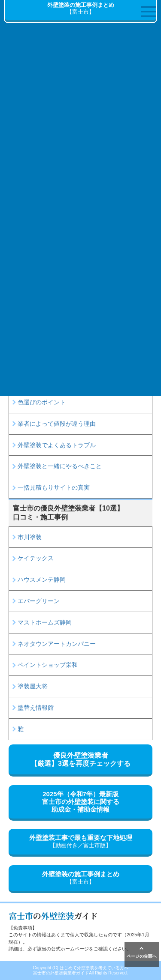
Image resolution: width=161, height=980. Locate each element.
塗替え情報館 (36, 708)
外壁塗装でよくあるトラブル (57, 445)
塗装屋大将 (33, 686)
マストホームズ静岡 (45, 622)
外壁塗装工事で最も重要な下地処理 (80, 842)
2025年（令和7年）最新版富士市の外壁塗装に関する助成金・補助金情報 (81, 802)
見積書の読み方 (39, 359)
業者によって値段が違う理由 (57, 424)
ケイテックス (36, 558)
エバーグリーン (39, 601)
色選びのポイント (42, 402)
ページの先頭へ (142, 952)
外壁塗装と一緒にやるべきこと (60, 466)
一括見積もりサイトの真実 (54, 487)
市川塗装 (30, 537)
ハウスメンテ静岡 (42, 580)
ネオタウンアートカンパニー (57, 644)
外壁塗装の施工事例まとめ (80, 878)
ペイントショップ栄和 (48, 665)
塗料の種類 (33, 381)
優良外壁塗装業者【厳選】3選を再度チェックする (80, 759)
